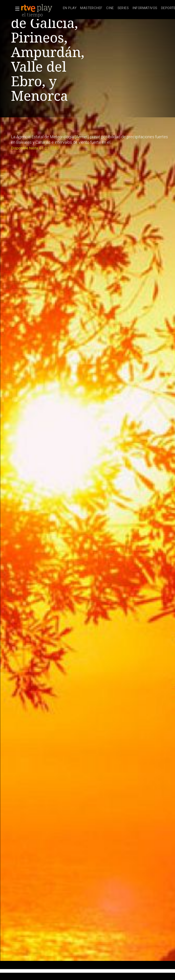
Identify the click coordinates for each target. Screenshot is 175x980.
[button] (16, 9)
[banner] (41, 8)
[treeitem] (70, 8)
